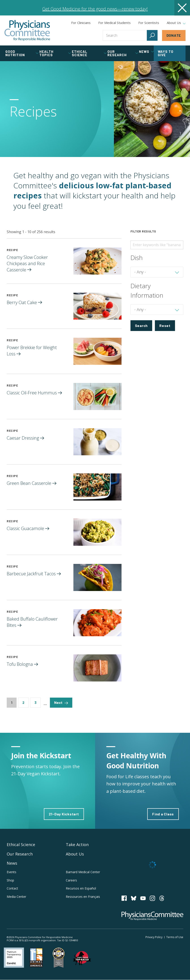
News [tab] (146, 52)
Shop (10, 880)
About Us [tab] (176, 23)
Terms (175, 937)
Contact (12, 888)
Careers (71, 880)
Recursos (81, 888)
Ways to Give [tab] (166, 53)
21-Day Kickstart (64, 814)
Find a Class (163, 814)
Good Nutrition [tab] (22, 53)
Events (12, 872)
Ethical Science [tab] (89, 53)
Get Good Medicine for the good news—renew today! (95, 9)
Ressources (83, 897)
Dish (137, 258)
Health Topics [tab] (55, 53)
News (12, 863)
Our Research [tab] (123, 53)
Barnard (83, 872)
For (114, 23)
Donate (174, 35)
